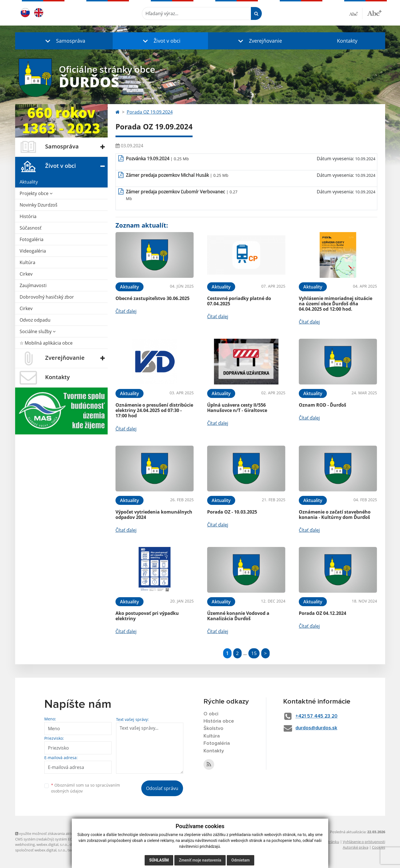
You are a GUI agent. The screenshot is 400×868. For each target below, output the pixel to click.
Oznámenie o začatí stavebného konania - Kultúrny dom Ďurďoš (335, 515)
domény (76, 844)
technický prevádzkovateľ (89, 850)
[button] (64, 41)
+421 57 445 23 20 (318, 716)
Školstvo (213, 729)
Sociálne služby (38, 331)
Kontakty (347, 41)
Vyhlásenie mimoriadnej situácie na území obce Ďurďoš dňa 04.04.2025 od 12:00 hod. (336, 304)
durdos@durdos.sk (318, 728)
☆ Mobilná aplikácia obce (46, 343)
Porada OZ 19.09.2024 (150, 112)
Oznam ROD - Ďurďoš (322, 405)
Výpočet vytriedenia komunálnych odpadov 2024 (154, 515)
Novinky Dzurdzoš (39, 205)
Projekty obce (36, 193)
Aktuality (29, 182)
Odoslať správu (162, 788)
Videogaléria (33, 251)
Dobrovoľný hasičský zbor (47, 297)
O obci (211, 714)
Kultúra (27, 262)
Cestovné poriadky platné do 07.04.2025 (239, 301)
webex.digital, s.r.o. (52, 844)
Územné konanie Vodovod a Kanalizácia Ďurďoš (238, 616)
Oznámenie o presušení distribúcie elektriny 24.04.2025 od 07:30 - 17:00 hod (154, 410)
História (28, 216)
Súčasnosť (31, 228)
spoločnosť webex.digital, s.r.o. (41, 850)
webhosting (25, 844)
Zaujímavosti (33, 285)
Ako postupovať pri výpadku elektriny (147, 616)
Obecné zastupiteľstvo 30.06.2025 (152, 298)
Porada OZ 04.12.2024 (322, 613)
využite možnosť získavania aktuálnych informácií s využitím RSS (71, 833)
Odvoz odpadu (35, 320)
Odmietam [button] (240, 860)
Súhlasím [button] (159, 860)
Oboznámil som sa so (85, 788)
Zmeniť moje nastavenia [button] (200, 860)
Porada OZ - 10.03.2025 (232, 512)
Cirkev (26, 274)
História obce (219, 722)
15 (254, 653)
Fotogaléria (32, 239)
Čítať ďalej (126, 311)
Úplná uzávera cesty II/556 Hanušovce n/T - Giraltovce (237, 408)
